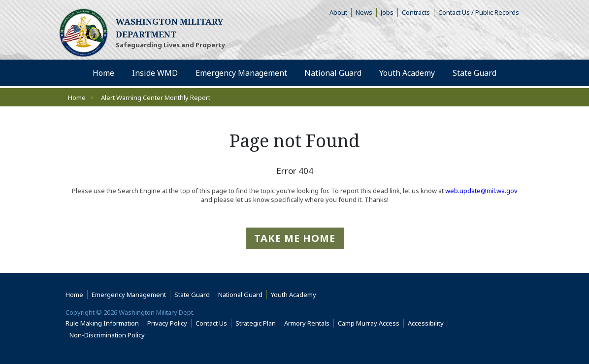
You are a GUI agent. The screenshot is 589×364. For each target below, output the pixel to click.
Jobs (387, 12)
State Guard (192, 295)
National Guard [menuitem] (333, 73)
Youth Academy (294, 295)
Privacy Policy (167, 323)
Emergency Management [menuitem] (241, 73)
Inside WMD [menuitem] (155, 73)
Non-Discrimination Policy (109, 335)
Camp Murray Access (371, 323)
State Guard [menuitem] (474, 73)
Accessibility (428, 323)
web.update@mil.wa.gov (481, 191)
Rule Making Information (102, 323)
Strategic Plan (256, 323)
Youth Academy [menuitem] (407, 73)
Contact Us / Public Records (479, 12)
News (364, 12)
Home (77, 98)
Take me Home (295, 238)
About (341, 12)
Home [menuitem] (103, 73)
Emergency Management (129, 295)
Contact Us (211, 323)
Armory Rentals (307, 323)
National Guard (240, 295)
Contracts (416, 12)
